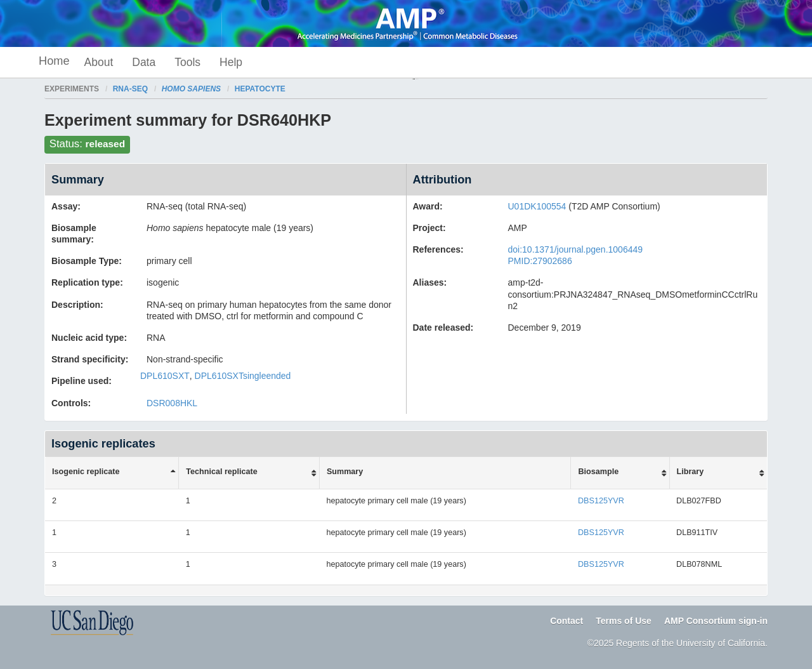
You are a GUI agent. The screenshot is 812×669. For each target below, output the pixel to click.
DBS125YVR (601, 501)
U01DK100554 (537, 206)
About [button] (99, 62)
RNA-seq (130, 89)
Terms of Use (624, 621)
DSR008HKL (172, 403)
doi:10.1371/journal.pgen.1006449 (576, 249)
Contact (566, 621)
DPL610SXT (165, 376)
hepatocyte (260, 89)
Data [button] (144, 62)
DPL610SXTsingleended (243, 376)
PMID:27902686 (540, 261)
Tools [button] (187, 62)
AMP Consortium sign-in (716, 621)
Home (54, 61)
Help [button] (231, 62)
